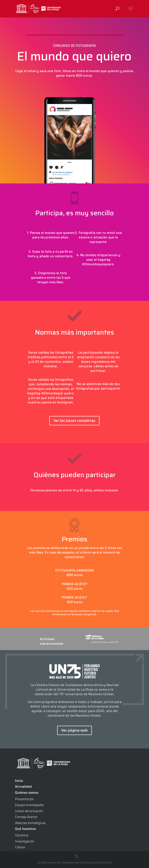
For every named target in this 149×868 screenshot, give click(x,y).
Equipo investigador (29, 805)
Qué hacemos (25, 829)
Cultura (20, 847)
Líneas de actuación (29, 811)
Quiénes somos (27, 793)
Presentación (24, 799)
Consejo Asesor (26, 817)
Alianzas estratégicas (30, 823)
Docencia (22, 835)
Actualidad (23, 787)
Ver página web (74, 730)
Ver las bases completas (74, 421)
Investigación (25, 841)
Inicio (19, 781)
